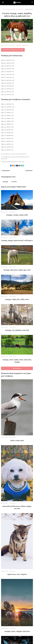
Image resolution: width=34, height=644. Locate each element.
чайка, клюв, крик (17, 440)
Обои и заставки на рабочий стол (10, 9)
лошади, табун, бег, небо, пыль (17, 299)
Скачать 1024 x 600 (8, 110)
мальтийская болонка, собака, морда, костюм (17, 507)
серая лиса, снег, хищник (17, 574)
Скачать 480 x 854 (7, 133)
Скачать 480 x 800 (7, 136)
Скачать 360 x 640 (7, 138)
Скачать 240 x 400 (7, 147)
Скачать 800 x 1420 (8, 115)
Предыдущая (5, 171)
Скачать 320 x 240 (7, 144)
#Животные (25, 45)
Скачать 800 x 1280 (8, 121)
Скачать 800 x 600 (7, 124)
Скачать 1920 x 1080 (8, 63)
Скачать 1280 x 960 (8, 83)
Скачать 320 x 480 (7, 141)
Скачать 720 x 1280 (8, 127)
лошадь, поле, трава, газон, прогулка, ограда (17, 361)
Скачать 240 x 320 (7, 150)
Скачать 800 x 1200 (8, 118)
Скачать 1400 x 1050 (8, 74)
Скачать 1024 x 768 (8, 95)
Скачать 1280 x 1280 (8, 107)
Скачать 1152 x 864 (8, 92)
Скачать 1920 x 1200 (8, 60)
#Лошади (19, 45)
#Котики (14, 182)
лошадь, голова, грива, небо (17, 215)
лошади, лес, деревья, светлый (17, 330)
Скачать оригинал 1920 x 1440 (13, 50)
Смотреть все (17, 368)
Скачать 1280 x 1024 (8, 80)
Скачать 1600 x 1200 (8, 66)
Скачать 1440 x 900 (8, 77)
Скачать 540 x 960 (7, 130)
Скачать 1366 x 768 (8, 104)
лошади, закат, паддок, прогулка (17, 631)
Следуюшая (29, 171)
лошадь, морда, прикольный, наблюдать (17, 240)
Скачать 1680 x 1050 (8, 69)
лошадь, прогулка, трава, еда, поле (17, 270)
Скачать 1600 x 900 (8, 72)
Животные (21, 9)
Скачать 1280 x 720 (8, 89)
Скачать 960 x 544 (7, 113)
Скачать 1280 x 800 (8, 86)
